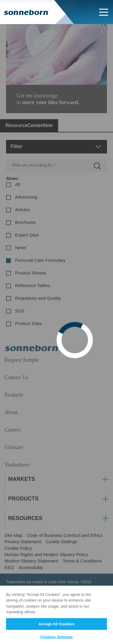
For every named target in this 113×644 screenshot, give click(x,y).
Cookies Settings (57, 637)
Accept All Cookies (57, 624)
